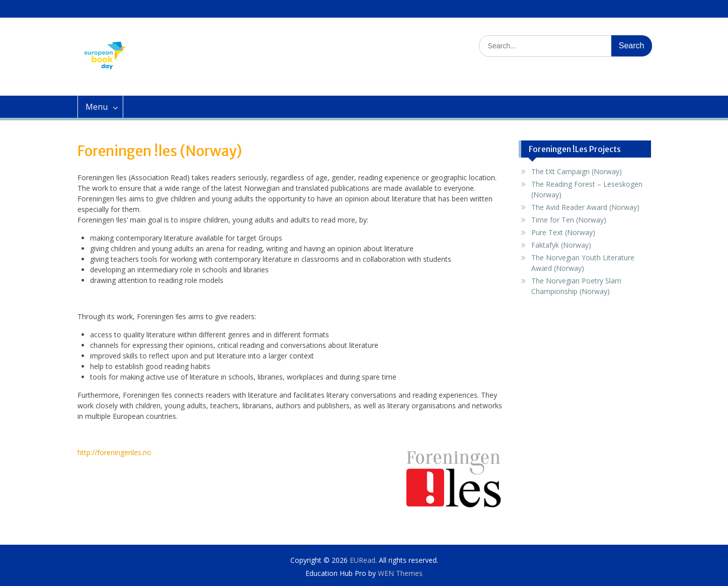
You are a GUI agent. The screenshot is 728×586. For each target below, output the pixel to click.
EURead (362, 560)
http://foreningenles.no (114, 452)
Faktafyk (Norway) (561, 245)
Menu (97, 107)
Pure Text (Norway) (563, 232)
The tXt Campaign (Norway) (577, 171)
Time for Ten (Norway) (569, 220)
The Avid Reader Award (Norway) (585, 207)
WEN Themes (400, 573)
